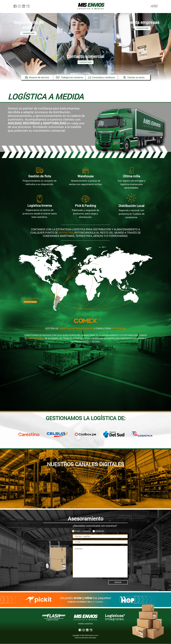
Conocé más (29, 33)
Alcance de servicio (36, 77)
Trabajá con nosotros (69, 77)
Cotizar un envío (135, 77)
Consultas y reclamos (102, 77)
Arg (154, 6)
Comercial (100, 531)
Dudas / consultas (83, 531)
